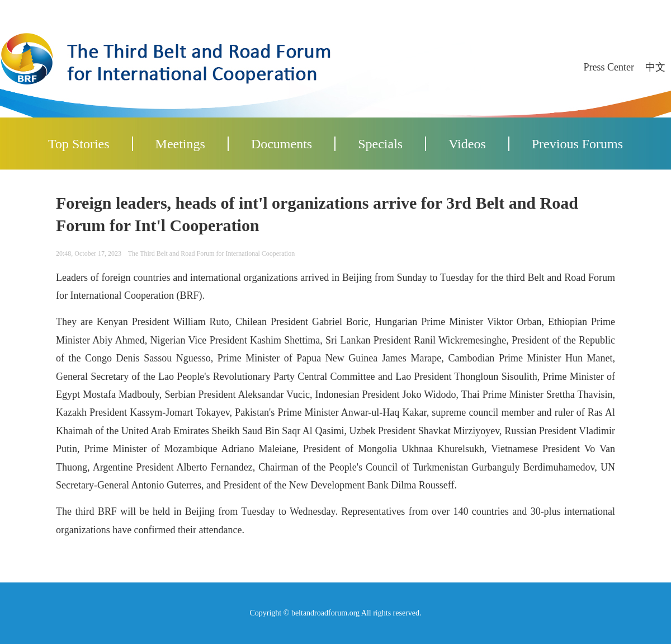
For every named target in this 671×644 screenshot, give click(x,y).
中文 (655, 67)
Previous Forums (577, 144)
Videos (467, 144)
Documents (282, 144)
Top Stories (79, 144)
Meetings (180, 144)
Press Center (609, 67)
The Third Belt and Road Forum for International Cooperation (211, 253)
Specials (380, 144)
